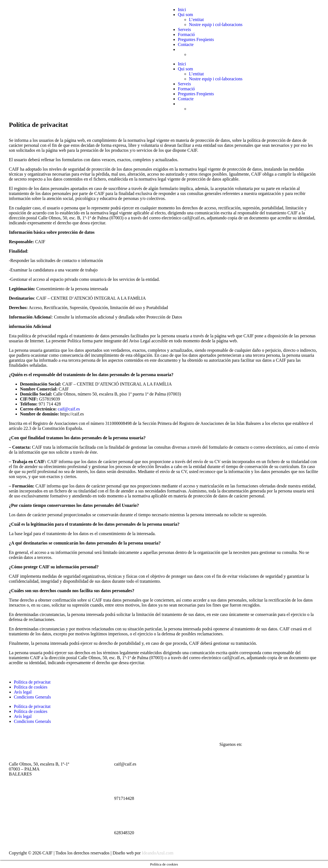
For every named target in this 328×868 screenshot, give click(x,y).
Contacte (186, 44)
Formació (186, 34)
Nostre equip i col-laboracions (216, 25)
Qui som (185, 15)
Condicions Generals (32, 697)
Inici (182, 10)
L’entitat (196, 20)
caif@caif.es (69, 409)
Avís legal (23, 692)
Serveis (184, 29)
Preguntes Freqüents (196, 39)
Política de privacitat (32, 682)
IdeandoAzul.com (158, 853)
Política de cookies (31, 687)
